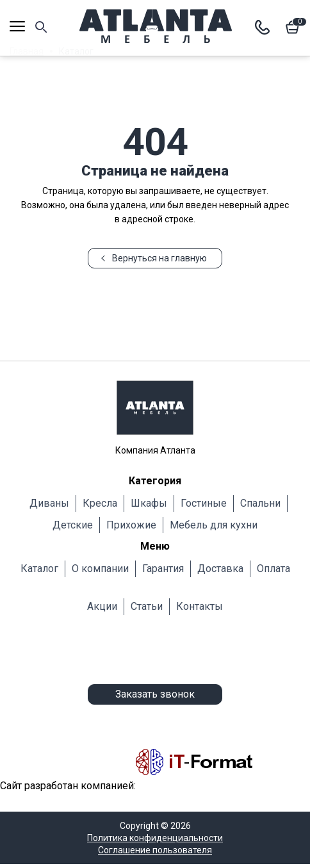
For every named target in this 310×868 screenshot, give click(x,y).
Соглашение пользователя (155, 850)
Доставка (220, 569)
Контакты (200, 606)
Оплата (273, 569)
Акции (102, 606)
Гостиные (204, 503)
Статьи (147, 606)
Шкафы (149, 503)
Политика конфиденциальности (155, 838)
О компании (100, 569)
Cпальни (260, 503)
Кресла (100, 503)
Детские (73, 525)
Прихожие (131, 525)
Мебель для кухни (214, 525)
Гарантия (163, 569)
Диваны (49, 503)
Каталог (39, 569)
